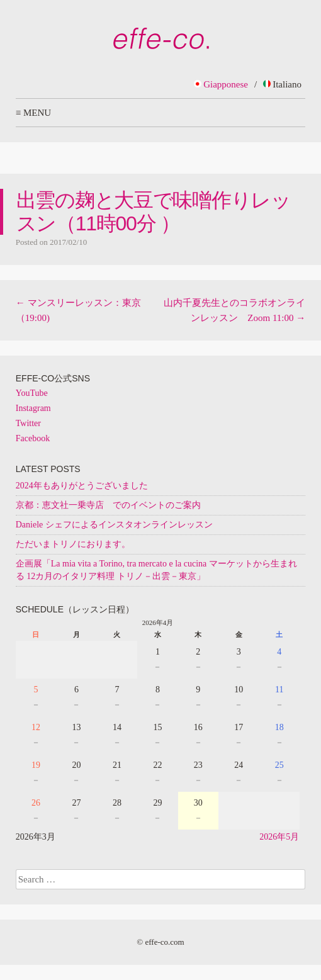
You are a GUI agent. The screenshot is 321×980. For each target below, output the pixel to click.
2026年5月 (279, 837)
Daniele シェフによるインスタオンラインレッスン (114, 525)
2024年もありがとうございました (82, 486)
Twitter (28, 423)
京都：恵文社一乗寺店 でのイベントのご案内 (108, 505)
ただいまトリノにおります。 (73, 544)
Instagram (33, 408)
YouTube (32, 393)
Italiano (282, 84)
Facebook (33, 438)
